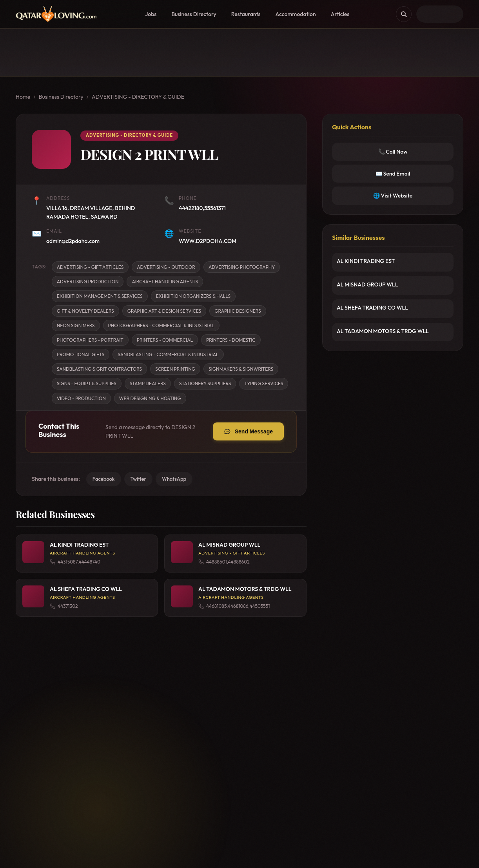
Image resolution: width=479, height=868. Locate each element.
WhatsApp (174, 479)
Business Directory (194, 14)
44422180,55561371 (202, 208)
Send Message (254, 431)
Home (23, 97)
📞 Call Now (393, 152)
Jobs (151, 14)
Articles (340, 14)
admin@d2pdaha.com (73, 241)
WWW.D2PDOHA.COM (208, 241)
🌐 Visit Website (393, 196)
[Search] (404, 14)
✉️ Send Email (393, 174)
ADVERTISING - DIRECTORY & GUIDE (138, 97)
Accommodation (296, 14)
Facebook (104, 479)
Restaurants (246, 14)
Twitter (138, 479)
